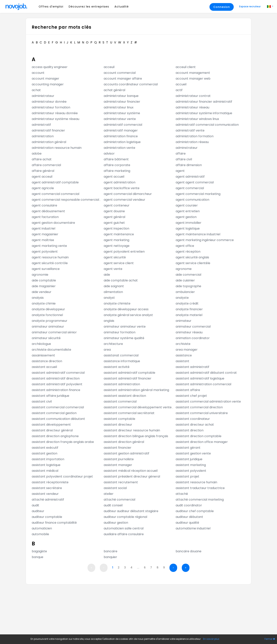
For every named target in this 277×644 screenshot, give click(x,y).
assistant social (115, 488)
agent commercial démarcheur (128, 194)
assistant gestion (45, 453)
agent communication (192, 200)
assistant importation (48, 459)
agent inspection (116, 228)
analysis (38, 298)
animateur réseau (189, 332)
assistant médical (45, 471)
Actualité (122, 7)
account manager (45, 79)
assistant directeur (118, 425)
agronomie (40, 275)
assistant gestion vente (193, 453)
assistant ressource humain (196, 482)
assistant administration (122, 384)
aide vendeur (42, 292)
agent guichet (114, 223)
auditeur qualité (187, 523)
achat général (114, 90)
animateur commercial (193, 327)
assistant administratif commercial (58, 373)
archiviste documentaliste (51, 350)
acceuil (109, 67)
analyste (182, 298)
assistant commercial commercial (58, 407)
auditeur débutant (189, 517)
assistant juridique (189, 459)
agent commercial (190, 188)
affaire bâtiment (116, 159)
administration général (49, 142)
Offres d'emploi (51, 7)
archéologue (41, 344)
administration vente (119, 148)
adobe (37, 154)
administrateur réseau (192, 107)
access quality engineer (50, 67)
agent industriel (43, 228)
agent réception (188, 252)
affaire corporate (117, 165)
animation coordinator (193, 338)
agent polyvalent (45, 252)
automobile (40, 534)
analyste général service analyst (128, 315)
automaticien (42, 528)
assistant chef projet (191, 396)
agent (180, 171)
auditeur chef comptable (195, 511)
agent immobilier (189, 223)
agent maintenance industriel (198, 234)
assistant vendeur (45, 494)
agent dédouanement (48, 211)
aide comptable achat (121, 280)
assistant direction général (124, 442)
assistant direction (190, 430)
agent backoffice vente (122, 188)
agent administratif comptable (55, 182)
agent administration (120, 182)
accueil (181, 84)
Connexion (222, 7)
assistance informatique (122, 361)
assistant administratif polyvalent (57, 384)
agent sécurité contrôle (50, 263)
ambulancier (185, 292)
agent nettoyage (117, 246)
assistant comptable (119, 419)
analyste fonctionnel (47, 315)
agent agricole (43, 188)
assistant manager (118, 465)
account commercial (120, 73)
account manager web (193, 79)
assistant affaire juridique (50, 396)
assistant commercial (120, 401)
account (38, 73)
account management (193, 73)
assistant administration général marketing (136, 390)
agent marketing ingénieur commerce (205, 240)
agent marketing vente (49, 246)
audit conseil (113, 505)
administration (43, 136)
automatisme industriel (193, 528)
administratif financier (48, 130)
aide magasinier (44, 286)
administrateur (43, 96)
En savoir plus (211, 639)
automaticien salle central (124, 528)
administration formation (195, 136)
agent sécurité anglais (192, 257)
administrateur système (122, 113)
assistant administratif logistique (200, 378)
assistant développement (51, 425)
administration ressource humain (57, 148)
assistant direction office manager (202, 442)
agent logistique (188, 228)
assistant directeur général (52, 430)
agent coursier (187, 205)
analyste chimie (44, 303)
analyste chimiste (117, 303)
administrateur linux (119, 107)
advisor (109, 154)
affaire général (43, 171)
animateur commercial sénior (54, 332)
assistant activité (117, 367)
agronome (184, 269)
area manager (187, 350)
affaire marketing (117, 171)
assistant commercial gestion (54, 413)
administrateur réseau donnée (55, 113)
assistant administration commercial (203, 384)
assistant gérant (188, 448)
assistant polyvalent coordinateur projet (62, 476)
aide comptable (44, 280)
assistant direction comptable (199, 436)
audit (35, 505)
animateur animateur (48, 327)
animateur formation (120, 332)
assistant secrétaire (47, 488)
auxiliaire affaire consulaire (124, 534)
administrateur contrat (193, 96)
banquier (110, 557)
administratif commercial (123, 125)
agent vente (113, 269)
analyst (109, 298)
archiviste (183, 344)
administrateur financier (122, 102)
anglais (109, 321)
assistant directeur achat (195, 425)
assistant (182, 361)
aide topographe (188, 286)
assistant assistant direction (125, 396)
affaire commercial (46, 165)
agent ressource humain (50, 257)
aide (107, 275)
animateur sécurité (46, 338)
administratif (41, 125)
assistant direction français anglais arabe (63, 442)
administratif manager (121, 130)
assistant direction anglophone (55, 436)
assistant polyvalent (191, 471)
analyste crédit (187, 303)
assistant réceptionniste (50, 482)
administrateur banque (121, 96)
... (138, 567)
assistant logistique (46, 465)
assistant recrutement (121, 482)
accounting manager (48, 84)
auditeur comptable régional (125, 517)
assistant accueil (44, 367)
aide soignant (114, 286)
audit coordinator (189, 505)
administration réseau (192, 142)
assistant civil (42, 401)
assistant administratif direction (56, 378)
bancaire (111, 551)
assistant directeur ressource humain (132, 430)
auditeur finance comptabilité (54, 523)
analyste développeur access (126, 309)
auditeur (38, 511)
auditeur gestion (116, 523)
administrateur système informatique (204, 113)
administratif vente (190, 130)
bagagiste (39, 551)
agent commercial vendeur (124, 200)
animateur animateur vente (125, 327)
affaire (181, 154)
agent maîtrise (43, 240)
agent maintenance (119, 234)
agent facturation (45, 217)
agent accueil (114, 177)
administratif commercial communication (207, 125)
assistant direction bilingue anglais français (136, 436)
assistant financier (118, 448)
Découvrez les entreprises (89, 7)
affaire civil (184, 159)
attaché (182, 494)
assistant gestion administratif (126, 453)
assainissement (43, 355)
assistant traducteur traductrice (200, 488)
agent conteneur (117, 205)
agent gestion (186, 217)
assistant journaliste (119, 459)
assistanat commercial (121, 355)
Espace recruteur (250, 6)
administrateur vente (120, 119)
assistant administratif (192, 367)
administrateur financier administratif (204, 102)
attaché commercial (119, 500)
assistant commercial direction (199, 407)
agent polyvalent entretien (124, 252)
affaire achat (42, 159)
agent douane (114, 211)
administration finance (121, 136)
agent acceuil (42, 177)
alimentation (113, 292)
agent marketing (116, 240)
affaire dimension (189, 165)
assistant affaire (188, 390)
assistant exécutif (45, 448)
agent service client (119, 263)
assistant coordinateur (193, 419)
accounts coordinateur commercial (131, 84)
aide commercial (188, 275)
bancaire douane (189, 551)
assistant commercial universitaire (202, 413)
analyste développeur (48, 309)
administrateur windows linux (197, 119)
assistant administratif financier (128, 378)
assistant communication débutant (58, 419)
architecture (113, 344)
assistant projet (187, 476)
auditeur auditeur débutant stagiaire (131, 511)
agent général (114, 217)
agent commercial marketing (198, 194)
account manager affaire (123, 79)
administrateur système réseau (55, 119)
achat (36, 90)
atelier (109, 494)
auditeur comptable (47, 517)
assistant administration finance (56, 390)
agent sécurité (115, 257)
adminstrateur (187, 148)
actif (179, 90)
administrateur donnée (49, 102)
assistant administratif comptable (129, 373)
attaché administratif (48, 500)
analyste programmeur (50, 321)
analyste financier (189, 309)
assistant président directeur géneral (132, 476)
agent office (185, 246)
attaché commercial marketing (200, 500)
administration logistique (122, 142)
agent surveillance (46, 269)
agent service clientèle (193, 263)
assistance (184, 355)
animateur (184, 321)
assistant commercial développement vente (138, 407)
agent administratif (190, 177)
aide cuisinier (185, 280)
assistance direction (47, 361)
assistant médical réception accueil (131, 471)
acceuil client (186, 67)
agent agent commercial (195, 182)
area (107, 350)
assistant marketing (191, 465)
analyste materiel (189, 315)
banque (38, 557)
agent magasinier (45, 234)
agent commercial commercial (55, 194)
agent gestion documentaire (53, 223)
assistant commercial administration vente (208, 401)
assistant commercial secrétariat (129, 413)
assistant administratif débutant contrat (206, 373)
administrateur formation (51, 107)
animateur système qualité (124, 338)
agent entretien (188, 211)
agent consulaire (44, 205)
